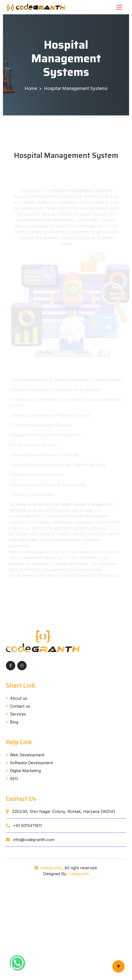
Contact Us (21, 799)
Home (31, 88)
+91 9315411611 (24, 826)
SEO (12, 779)
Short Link (21, 686)
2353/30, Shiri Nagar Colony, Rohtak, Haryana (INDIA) (61, 811)
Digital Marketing (23, 771)
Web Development (25, 755)
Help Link (19, 742)
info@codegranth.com (30, 840)
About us (16, 698)
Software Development (29, 763)
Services (16, 714)
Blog (12, 722)
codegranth (48, 868)
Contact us (18, 706)
